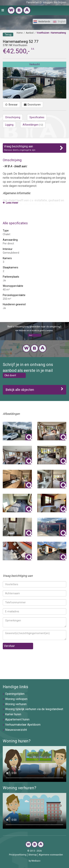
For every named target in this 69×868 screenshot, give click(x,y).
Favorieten (34, 2)
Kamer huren (13, 714)
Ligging (9, 125)
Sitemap (32, 855)
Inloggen (48, 2)
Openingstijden (15, 694)
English (59, 22)
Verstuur (9, 646)
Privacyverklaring (18, 855)
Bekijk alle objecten (34, 389)
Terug (8, 34)
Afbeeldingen (33, 125)
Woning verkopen (16, 699)
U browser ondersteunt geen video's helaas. (34, 764)
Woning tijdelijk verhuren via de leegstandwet (34, 709)
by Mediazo (34, 861)
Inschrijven (60, 2)
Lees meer (10, 203)
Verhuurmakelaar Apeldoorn (23, 725)
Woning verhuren (16, 704)
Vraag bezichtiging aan (34, 148)
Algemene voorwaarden (51, 855)
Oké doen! (10, 375)
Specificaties (37, 117)
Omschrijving (13, 117)
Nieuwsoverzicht (16, 730)
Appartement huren (17, 719)
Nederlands (42, 22)
